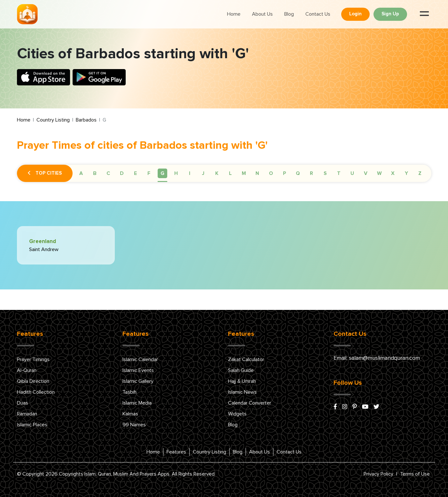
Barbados (86, 120)
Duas (23, 403)
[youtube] (365, 407)
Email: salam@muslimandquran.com (377, 358)
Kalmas (130, 414)
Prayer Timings (33, 359)
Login (355, 14)
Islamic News (242, 392)
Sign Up (390, 14)
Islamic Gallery (138, 381)
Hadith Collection (36, 392)
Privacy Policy (378, 474)
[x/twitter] (376, 407)
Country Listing (53, 120)
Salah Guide (241, 370)
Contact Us (318, 14)
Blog (289, 14)
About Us (262, 14)
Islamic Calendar (140, 359)
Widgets (237, 414)
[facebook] (335, 407)
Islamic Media (137, 403)
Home (234, 14)
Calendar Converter (250, 403)
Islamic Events (138, 370)
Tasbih (130, 392)
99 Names (134, 425)
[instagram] (345, 407)
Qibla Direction (33, 381)
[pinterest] (355, 407)
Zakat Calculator (246, 359)
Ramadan (27, 414)
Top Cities (45, 173)
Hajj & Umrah (242, 381)
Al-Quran (27, 370)
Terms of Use (415, 474)
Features (176, 452)
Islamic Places (32, 425)
